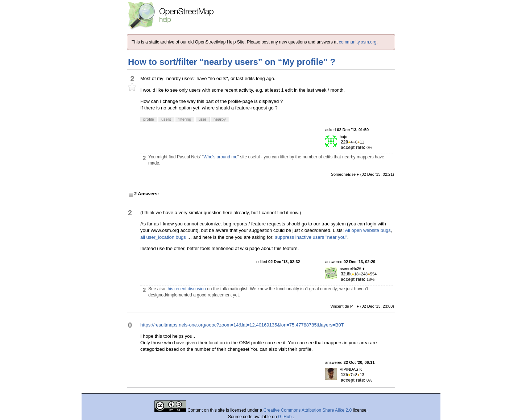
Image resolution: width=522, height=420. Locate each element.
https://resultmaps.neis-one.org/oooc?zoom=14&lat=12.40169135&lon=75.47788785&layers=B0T (242, 325)
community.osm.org (358, 42)
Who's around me (220, 157)
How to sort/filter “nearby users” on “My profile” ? (232, 62)
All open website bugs (368, 230)
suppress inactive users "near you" (311, 237)
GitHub (285, 417)
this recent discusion (186, 289)
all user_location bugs (163, 237)
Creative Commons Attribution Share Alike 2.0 (308, 410)
